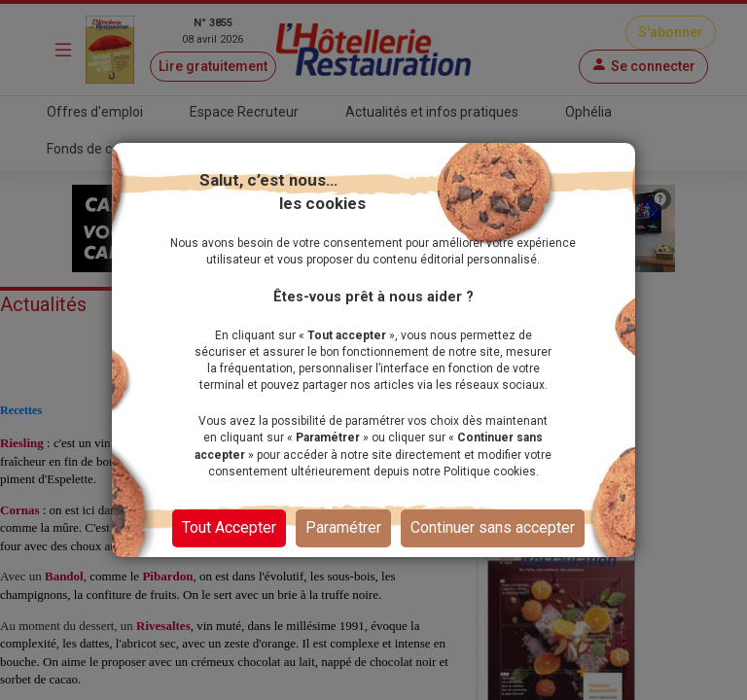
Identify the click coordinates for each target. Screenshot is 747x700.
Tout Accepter (229, 527)
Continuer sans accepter (493, 527)
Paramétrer (343, 527)
